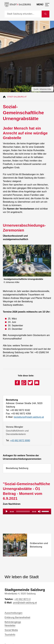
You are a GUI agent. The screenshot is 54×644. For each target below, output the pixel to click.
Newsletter (10, 625)
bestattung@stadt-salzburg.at (29, 417)
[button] (17, 383)
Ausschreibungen (14, 613)
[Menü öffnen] (43, 5)
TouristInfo (10, 635)
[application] (27, 511)
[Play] (7, 511)
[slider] (23, 511)
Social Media (11, 630)
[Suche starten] (46, 14)
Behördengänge (13, 622)
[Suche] (23, 14)
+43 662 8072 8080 (20, 440)
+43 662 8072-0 (22, 599)
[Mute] (39, 511)
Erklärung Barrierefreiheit (17, 617)
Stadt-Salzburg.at (17, 97)
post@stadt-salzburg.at (25, 603)
